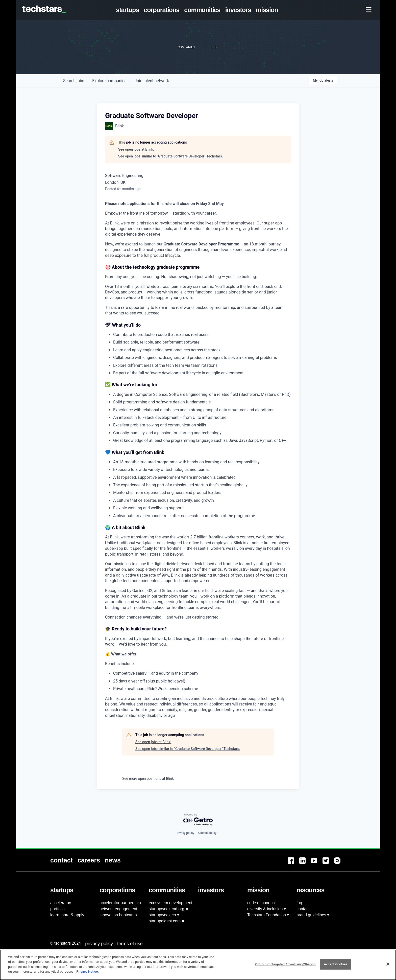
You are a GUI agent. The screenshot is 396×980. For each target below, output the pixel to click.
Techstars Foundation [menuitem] (267, 915)
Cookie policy (207, 833)
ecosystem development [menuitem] (171, 903)
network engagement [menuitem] (118, 909)
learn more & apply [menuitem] (67, 915)
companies (109, 81)
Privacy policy (185, 833)
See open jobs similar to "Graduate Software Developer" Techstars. (171, 156)
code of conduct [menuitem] (262, 903)
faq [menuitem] (299, 903)
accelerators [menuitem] (61, 903)
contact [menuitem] (303, 909)
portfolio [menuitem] (57, 909)
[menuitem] (129, 10)
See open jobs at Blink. (136, 149)
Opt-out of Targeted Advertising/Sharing (285, 966)
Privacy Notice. (88, 974)
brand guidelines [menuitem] (311, 915)
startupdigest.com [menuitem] (165, 921)
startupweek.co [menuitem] (162, 915)
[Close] (388, 966)
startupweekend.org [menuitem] (167, 909)
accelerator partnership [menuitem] (120, 903)
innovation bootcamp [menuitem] (118, 915)
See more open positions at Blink (148, 779)
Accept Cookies (336, 966)
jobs (74, 81)
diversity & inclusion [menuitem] (265, 909)
